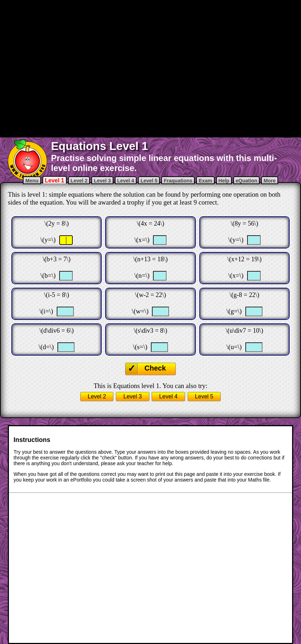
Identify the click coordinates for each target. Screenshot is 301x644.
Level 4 (126, 181)
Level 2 (79, 181)
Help (224, 181)
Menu (32, 181)
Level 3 (102, 181)
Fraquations (178, 181)
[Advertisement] (86, 68)
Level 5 (149, 181)
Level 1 (55, 180)
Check (155, 368)
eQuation (247, 181)
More (269, 181)
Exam (205, 181)
